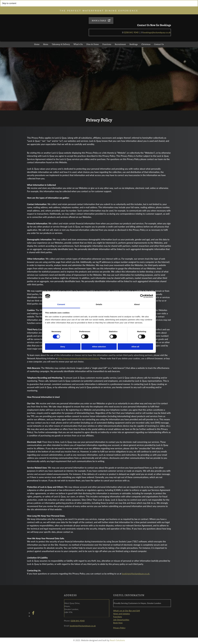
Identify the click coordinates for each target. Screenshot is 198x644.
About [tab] (137, 304)
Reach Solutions (117, 641)
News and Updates (121, 615)
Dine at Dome (93, 46)
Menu (45, 46)
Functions (107, 46)
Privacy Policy (119, 629)
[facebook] (33, 614)
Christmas (146, 46)
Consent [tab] (61, 304)
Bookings (134, 46)
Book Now (118, 624)
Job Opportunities (121, 621)
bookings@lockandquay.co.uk (136, 575)
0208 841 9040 (131, 33)
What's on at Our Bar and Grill (126, 612)
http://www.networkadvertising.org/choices (79, 360)
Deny (63, 347)
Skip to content (9, 3)
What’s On (78, 46)
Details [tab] (99, 304)
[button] (101, 21)
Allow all (135, 347)
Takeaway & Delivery (61, 46)
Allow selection (99, 347)
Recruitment (121, 46)
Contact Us (160, 46)
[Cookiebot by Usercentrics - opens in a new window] (142, 296)
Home (36, 46)
